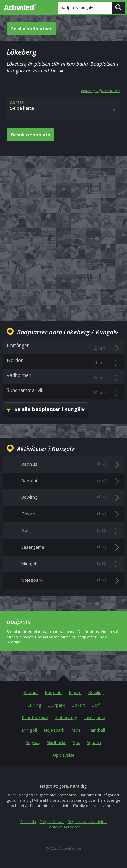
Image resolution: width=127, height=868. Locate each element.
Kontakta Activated (64, 827)
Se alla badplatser (31, 29)
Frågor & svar (52, 821)
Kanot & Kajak (35, 718)
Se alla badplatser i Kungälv (49, 409)
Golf (96, 705)
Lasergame (94, 718)
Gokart (78, 705)
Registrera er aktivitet (87, 821)
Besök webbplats (30, 135)
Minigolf (30, 730)
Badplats (54, 693)
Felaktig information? (101, 90)
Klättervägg (66, 718)
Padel (76, 730)
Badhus (31, 693)
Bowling (96, 693)
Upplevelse (64, 755)
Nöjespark (54, 730)
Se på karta (63, 109)
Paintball (97, 730)
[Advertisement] (63, 233)
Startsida (28, 821)
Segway (33, 743)
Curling (34, 705)
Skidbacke (57, 743)
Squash (94, 743)
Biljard (75, 693)
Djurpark (56, 705)
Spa (77, 743)
